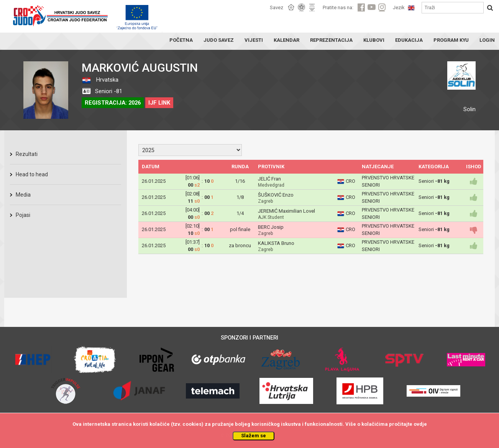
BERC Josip (271, 227)
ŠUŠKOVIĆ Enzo (276, 195)
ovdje (420, 424)
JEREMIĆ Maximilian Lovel (286, 211)
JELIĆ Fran (269, 179)
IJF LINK (159, 103)
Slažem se (254, 436)
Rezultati (27, 154)
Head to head (32, 174)
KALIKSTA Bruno (276, 243)
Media (23, 195)
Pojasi (23, 215)
